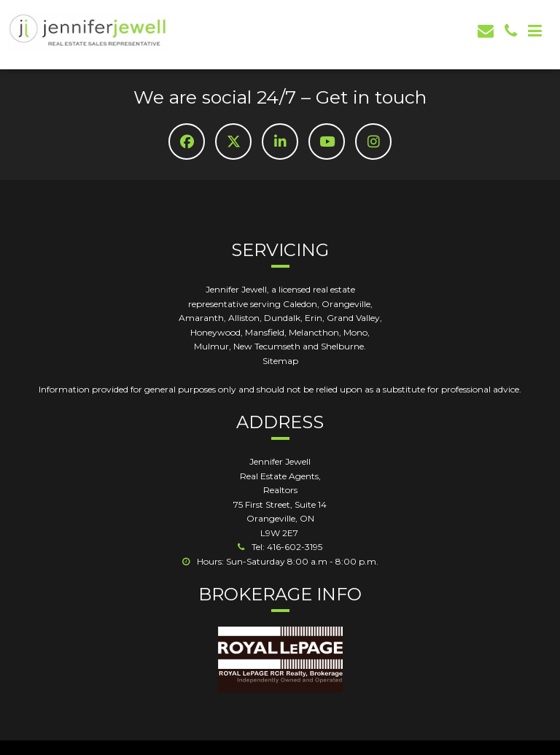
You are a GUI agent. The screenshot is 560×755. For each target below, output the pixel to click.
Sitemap (280, 361)
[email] (486, 31)
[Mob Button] (535, 31)
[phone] (511, 31)
